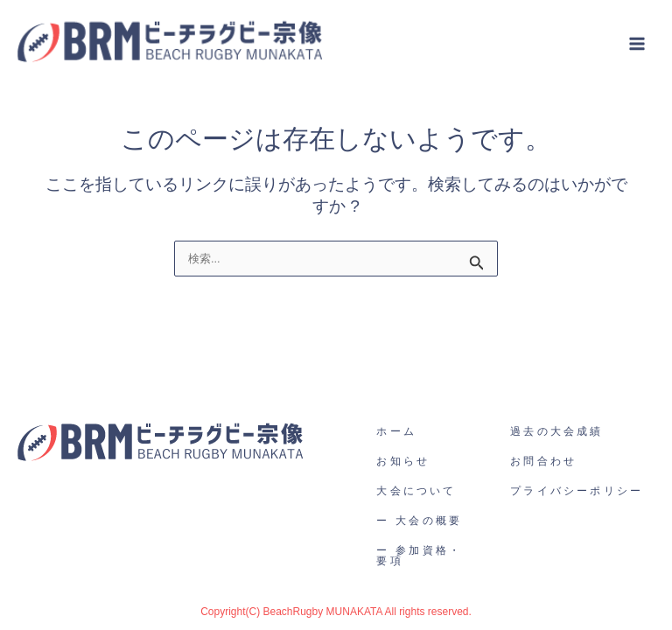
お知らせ (403, 461)
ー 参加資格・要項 (419, 556)
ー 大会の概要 (419, 521)
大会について (416, 491)
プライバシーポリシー (577, 491)
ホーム (396, 431)
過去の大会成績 (556, 431)
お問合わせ (543, 461)
